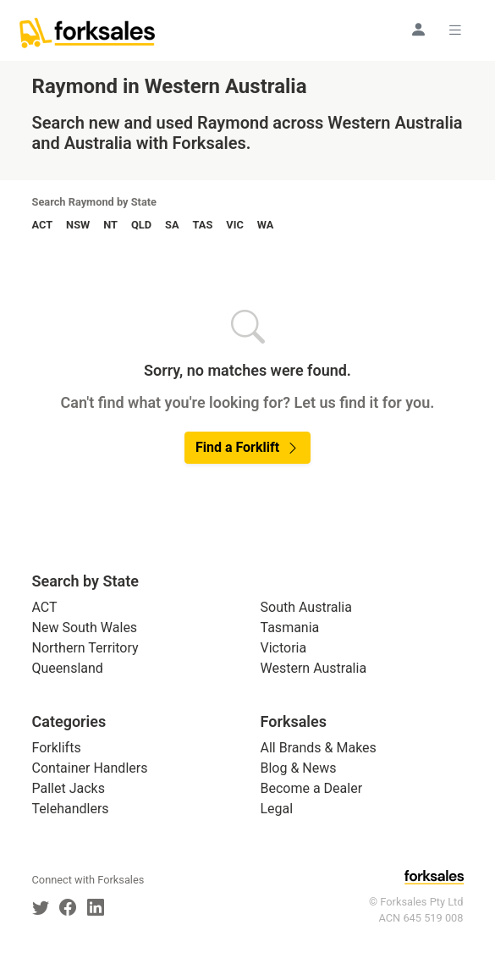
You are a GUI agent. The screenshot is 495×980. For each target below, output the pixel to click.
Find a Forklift (247, 447)
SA (172, 225)
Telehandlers (71, 809)
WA (266, 225)
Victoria (284, 648)
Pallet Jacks (69, 788)
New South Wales (85, 628)
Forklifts (57, 748)
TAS (203, 225)
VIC (234, 225)
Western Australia (314, 668)
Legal (277, 809)
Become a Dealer (312, 788)
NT (110, 225)
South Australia (306, 607)
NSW (78, 225)
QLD (141, 225)
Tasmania (290, 628)
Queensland (68, 668)
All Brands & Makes (319, 748)
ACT (43, 225)
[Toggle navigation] (458, 30)
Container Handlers (90, 768)
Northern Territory (85, 648)
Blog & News (299, 768)
